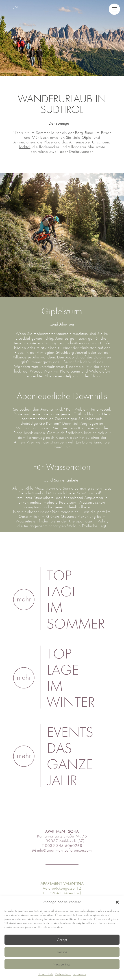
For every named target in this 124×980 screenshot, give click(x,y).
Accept (62, 940)
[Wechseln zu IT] (7, 7)
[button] (117, 902)
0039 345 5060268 (64, 846)
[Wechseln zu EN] (15, 7)
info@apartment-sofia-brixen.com (65, 850)
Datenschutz (46, 974)
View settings (62, 964)
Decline (62, 952)
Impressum (79, 974)
